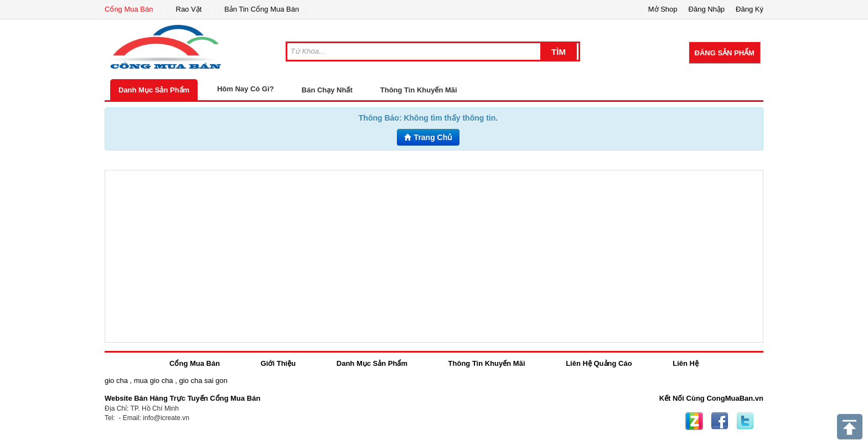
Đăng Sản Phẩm (725, 53)
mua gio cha (154, 381)
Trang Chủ (428, 137)
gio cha (116, 381)
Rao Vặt (189, 9)
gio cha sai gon (203, 381)
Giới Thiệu (278, 363)
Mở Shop (663, 9)
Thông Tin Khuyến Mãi (419, 90)
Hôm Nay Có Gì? (246, 89)
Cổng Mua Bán (129, 9)
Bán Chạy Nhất (327, 90)
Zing (694, 421)
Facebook (720, 421)
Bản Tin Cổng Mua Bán (262, 9)
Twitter (745, 421)
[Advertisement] (434, 256)
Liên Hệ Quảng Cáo (599, 363)
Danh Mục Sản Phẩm (154, 90)
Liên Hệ (686, 363)
